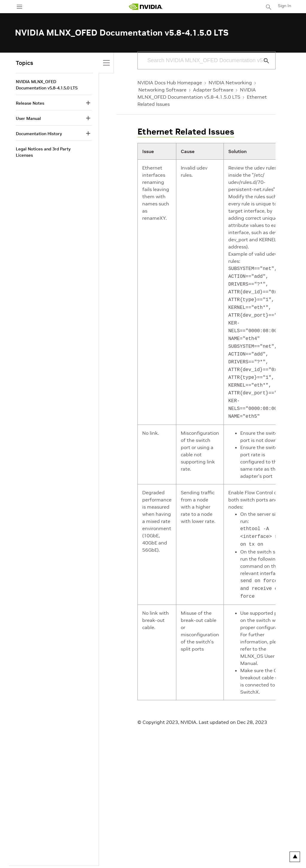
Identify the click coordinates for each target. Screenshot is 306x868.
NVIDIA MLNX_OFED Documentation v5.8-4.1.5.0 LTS (47, 85)
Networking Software (162, 90)
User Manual (28, 118)
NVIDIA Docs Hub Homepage (170, 83)
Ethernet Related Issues (186, 132)
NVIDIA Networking (230, 83)
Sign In (284, 6)
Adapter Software (213, 90)
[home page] (146, 7)
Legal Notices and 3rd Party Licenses (43, 152)
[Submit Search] (263, 61)
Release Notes (30, 103)
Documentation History (39, 134)
